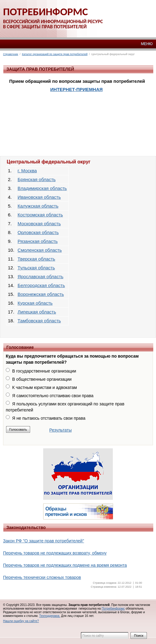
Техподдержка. (50, 616)
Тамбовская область (39, 321)
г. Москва (27, 171)
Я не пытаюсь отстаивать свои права (49, 418)
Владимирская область (42, 188)
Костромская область (40, 215)
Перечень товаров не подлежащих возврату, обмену (55, 553)
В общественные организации (42, 379)
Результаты (61, 430)
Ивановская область (39, 197)
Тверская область (36, 259)
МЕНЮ (147, 44)
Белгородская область (41, 285)
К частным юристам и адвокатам (45, 387)
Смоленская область (40, 250)
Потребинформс (113, 609)
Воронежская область (41, 294)
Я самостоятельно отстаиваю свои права (53, 396)
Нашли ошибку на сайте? (21, 621)
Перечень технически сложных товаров (42, 577)
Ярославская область (40, 276)
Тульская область (36, 268)
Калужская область (38, 206)
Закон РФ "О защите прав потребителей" (43, 541)
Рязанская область (38, 241)
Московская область (39, 224)
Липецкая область (37, 312)
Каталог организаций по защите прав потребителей (55, 54)
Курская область (35, 303)
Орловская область (38, 232)
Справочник (11, 54)
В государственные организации (44, 371)
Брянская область (37, 179)
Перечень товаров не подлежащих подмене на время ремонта (65, 565)
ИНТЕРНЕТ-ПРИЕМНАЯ (76, 89)
